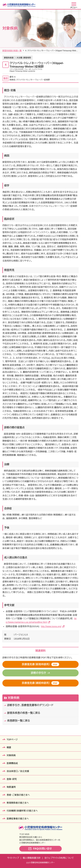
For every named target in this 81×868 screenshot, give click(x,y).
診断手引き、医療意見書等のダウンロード (30, 705)
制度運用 (11, 787)
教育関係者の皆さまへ (18, 803)
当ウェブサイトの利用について (59, 858)
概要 (9, 747)
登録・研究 (12, 779)
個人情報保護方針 (32, 858)
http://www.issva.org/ (51, 626)
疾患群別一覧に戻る (19, 721)
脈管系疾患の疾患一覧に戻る (24, 713)
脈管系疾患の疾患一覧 (12, 51)
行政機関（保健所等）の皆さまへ (22, 811)
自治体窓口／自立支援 (18, 771)
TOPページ (12, 740)
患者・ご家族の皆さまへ (18, 795)
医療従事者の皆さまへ (18, 819)
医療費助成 (12, 763)
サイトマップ (13, 858)
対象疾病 (14, 698)
